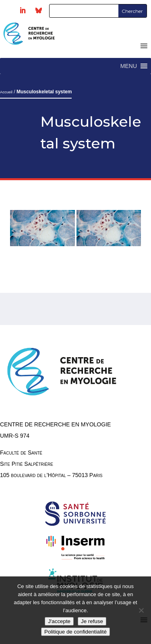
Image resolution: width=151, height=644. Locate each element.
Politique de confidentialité (75, 632)
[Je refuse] (141, 610)
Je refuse (92, 621)
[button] (129, 66)
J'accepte (59, 621)
